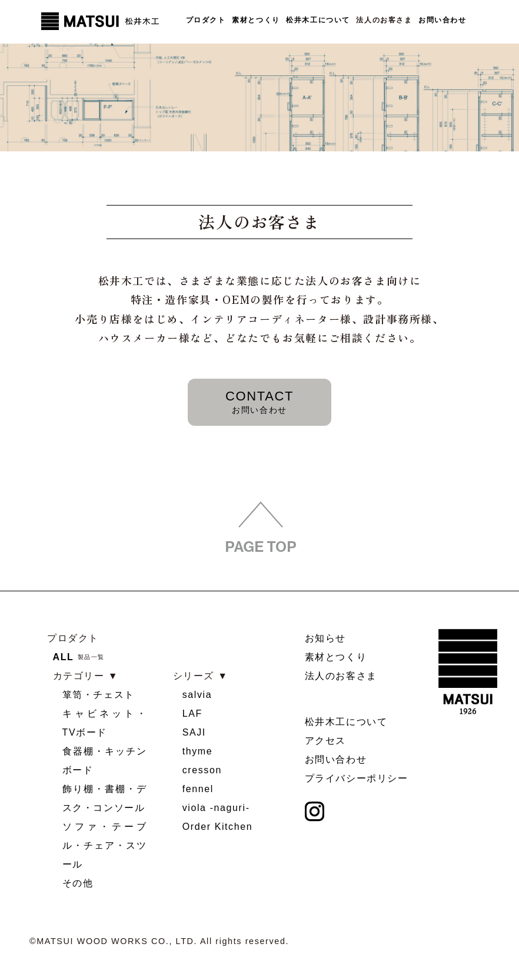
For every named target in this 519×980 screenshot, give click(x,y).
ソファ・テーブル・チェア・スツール (105, 845)
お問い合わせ (443, 21)
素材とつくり (256, 21)
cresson (202, 770)
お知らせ (325, 638)
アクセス (325, 741)
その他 (78, 883)
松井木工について (318, 21)
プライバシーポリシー (357, 779)
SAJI (194, 732)
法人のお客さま (384, 21)
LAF (192, 714)
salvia (197, 695)
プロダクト (205, 21)
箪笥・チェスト (99, 695)
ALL (64, 657)
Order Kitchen (218, 827)
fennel (198, 789)
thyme (198, 751)
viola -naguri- (216, 808)
